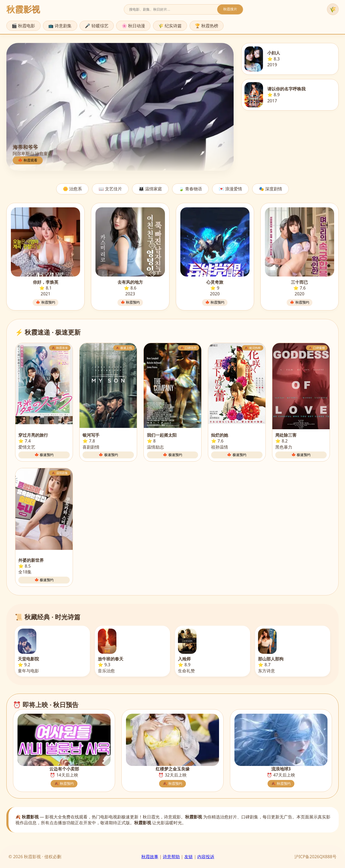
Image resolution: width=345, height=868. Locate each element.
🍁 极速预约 (44, 455)
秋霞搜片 (230, 9)
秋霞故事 (150, 857)
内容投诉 (206, 857)
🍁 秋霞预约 (45, 302)
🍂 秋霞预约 (64, 784)
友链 (189, 857)
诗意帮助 (171, 857)
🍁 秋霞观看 (28, 160)
